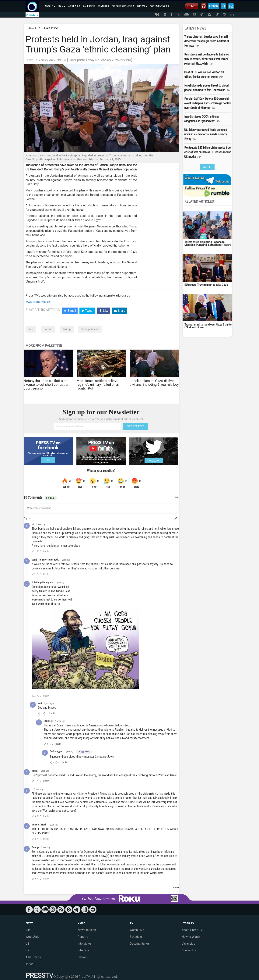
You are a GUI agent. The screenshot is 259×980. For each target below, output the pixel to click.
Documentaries (140, 944)
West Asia (32, 937)
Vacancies (188, 944)
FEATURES (103, 6)
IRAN (62, 6)
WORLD (50, 6)
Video (81, 923)
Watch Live (137, 930)
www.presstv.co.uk (38, 302)
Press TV (188, 923)
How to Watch (191, 937)
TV (131, 923)
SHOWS (142, 6)
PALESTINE (89, 6)
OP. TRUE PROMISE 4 (123, 6)
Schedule (136, 937)
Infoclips (83, 950)
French (213, 6)
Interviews (85, 944)
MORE (207, 167)
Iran (28, 930)
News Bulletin (87, 930)
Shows (82, 957)
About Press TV (192, 930)
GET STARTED (136, 426)
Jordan (48, 329)
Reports (83, 937)
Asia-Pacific (34, 957)
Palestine (51, 28)
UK (27, 950)
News (32, 28)
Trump (67, 329)
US (27, 944)
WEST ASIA (74, 6)
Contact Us (189, 950)
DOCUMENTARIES (159, 6)
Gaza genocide (90, 329)
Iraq (31, 329)
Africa (29, 964)
